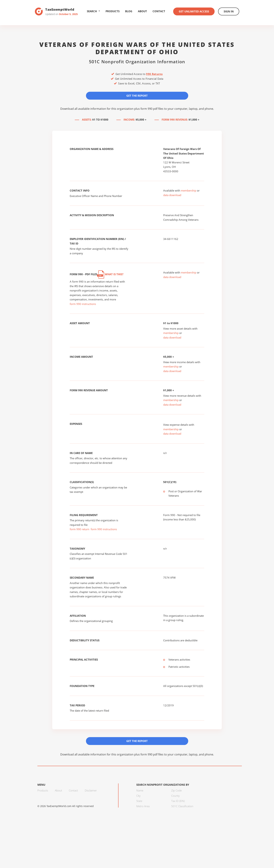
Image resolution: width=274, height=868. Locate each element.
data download (172, 195)
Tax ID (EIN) (178, 801)
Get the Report (137, 96)
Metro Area (143, 806)
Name (140, 790)
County (175, 796)
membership (189, 190)
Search (93, 11)
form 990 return (80, 529)
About (142, 11)
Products (113, 11)
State (139, 801)
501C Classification (182, 806)
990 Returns (154, 74)
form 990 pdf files (152, 109)
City (138, 796)
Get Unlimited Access (194, 11)
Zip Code (176, 790)
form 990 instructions (83, 304)
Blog (129, 11)
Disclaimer (91, 790)
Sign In (229, 11)
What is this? (110, 274)
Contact (159, 11)
